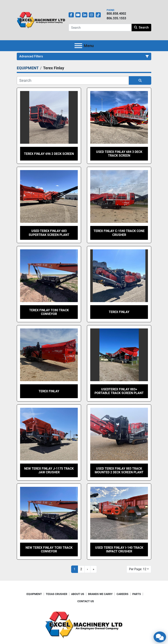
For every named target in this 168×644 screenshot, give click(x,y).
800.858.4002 (116, 14)
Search (141, 27)
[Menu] (78, 46)
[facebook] (71, 15)
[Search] (100, 28)
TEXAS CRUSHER (57, 594)
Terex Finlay (119, 312)
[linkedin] (85, 15)
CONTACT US (86, 601)
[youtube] (78, 15)
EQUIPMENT (34, 594)
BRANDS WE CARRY (100, 594)
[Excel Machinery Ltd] (84, 625)
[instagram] (92, 15)
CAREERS (122, 594)
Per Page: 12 (138, 569)
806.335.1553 (116, 18)
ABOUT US (78, 594)
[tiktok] (98, 15)
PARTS (137, 594)
